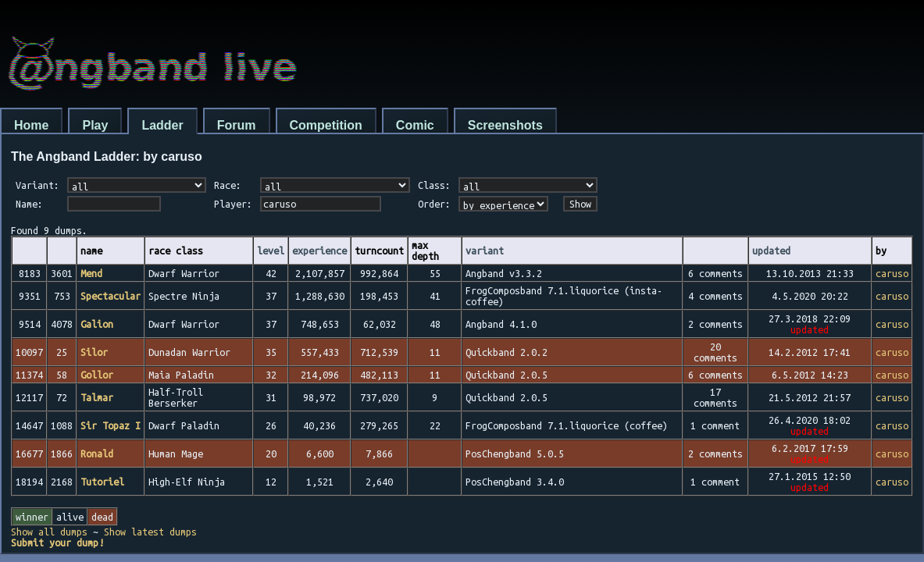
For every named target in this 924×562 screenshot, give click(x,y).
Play (95, 125)
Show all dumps (49, 532)
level (271, 251)
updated (771, 251)
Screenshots (505, 125)
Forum (237, 125)
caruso (892, 273)
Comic (415, 125)
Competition (326, 125)
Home (31, 125)
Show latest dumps (150, 532)
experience (319, 251)
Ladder (162, 125)
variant (485, 251)
